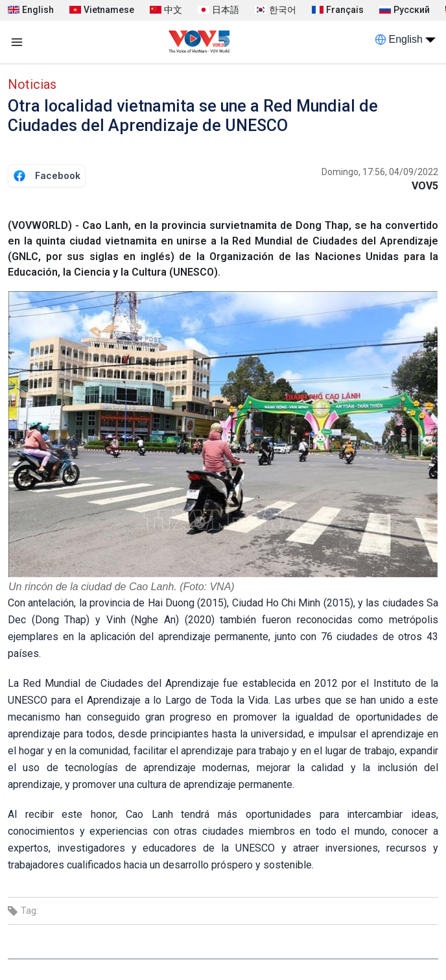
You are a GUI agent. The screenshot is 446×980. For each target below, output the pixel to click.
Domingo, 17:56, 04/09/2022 (380, 172)
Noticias (32, 84)
